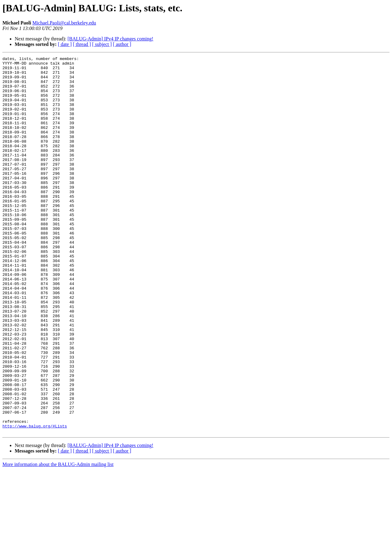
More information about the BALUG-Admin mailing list (58, 540)
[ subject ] (102, 44)
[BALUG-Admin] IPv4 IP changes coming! (110, 39)
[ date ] (65, 44)
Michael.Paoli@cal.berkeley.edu (64, 23)
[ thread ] (82, 44)
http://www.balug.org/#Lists (35, 500)
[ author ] (122, 44)
